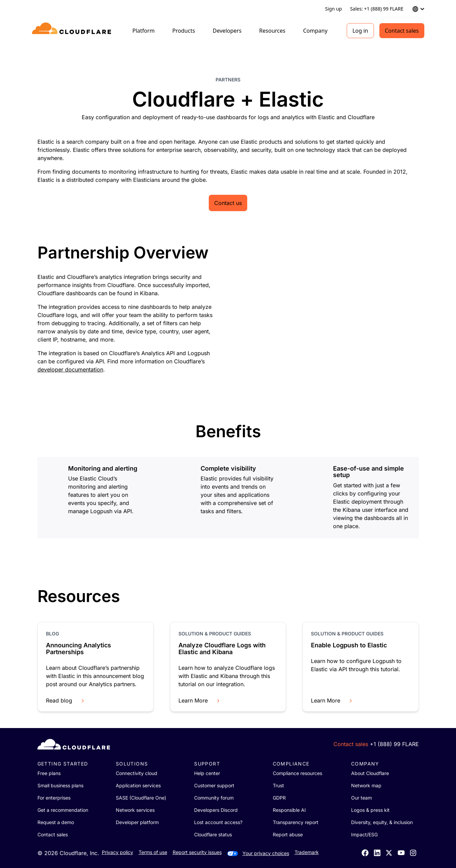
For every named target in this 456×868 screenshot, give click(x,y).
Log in (360, 31)
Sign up (333, 9)
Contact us (228, 203)
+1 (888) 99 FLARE (394, 744)
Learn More (200, 700)
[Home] (73, 31)
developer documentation (70, 369)
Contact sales (402, 31)
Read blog (66, 700)
